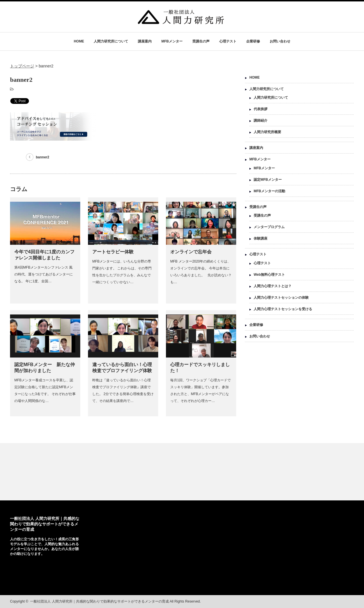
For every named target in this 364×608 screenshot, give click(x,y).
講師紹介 (261, 121)
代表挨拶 (261, 109)
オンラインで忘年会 (191, 252)
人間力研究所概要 (267, 132)
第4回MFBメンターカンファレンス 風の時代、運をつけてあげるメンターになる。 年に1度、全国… (44, 274)
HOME (79, 41)
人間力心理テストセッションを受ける (283, 309)
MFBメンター (172, 41)
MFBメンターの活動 (269, 191)
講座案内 (145, 41)
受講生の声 (201, 41)
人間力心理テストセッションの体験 (281, 298)
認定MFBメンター (268, 180)
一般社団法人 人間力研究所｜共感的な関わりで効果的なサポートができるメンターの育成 (45, 524)
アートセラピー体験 (113, 252)
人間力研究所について (111, 41)
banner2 (43, 157)
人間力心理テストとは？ (273, 286)
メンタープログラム (269, 227)
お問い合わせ (280, 41)
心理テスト (228, 41)
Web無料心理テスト (269, 275)
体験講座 (261, 238)
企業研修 (253, 41)
